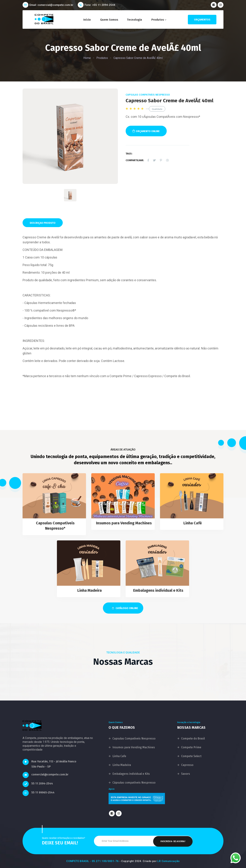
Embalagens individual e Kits (158, 590)
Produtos (158, 20)
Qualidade (157, 109)
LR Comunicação (168, 861)
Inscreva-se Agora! (173, 841)
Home (87, 58)
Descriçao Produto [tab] (43, 223)
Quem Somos (109, 20)
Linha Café (193, 523)
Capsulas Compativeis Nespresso (148, 95)
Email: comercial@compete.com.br (51, 5)
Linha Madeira (90, 590)
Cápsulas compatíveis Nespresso (134, 783)
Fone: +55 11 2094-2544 (100, 5)
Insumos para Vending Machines (124, 523)
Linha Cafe (119, 756)
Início (87, 20)
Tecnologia (134, 20)
